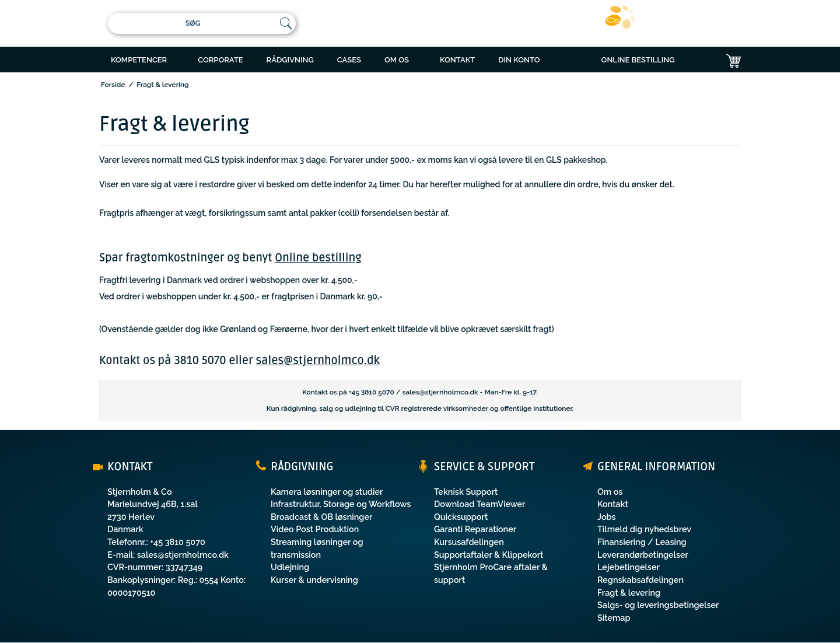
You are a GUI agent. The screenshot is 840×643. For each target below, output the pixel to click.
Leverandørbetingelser (643, 555)
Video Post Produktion (315, 529)
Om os (610, 492)
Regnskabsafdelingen (640, 580)
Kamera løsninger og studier (327, 492)
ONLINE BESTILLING (638, 60)
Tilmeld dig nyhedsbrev (644, 529)
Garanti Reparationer (475, 529)
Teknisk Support (466, 492)
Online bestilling (318, 258)
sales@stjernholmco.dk (318, 361)
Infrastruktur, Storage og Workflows (341, 504)
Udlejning (290, 567)
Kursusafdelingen (469, 542)
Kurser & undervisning (314, 580)
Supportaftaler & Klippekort (489, 555)
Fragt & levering (629, 593)
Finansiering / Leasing (642, 542)
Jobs (607, 517)
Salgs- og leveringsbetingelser (658, 605)
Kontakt (613, 504)
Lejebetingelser (629, 567)
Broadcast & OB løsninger (321, 517)
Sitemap (614, 618)
